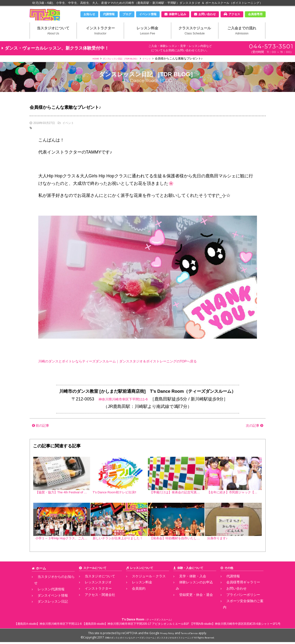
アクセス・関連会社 (94, 605)
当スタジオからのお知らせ (52, 589)
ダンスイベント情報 (47, 599)
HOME (88, 68)
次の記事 (252, 434)
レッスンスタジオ (93, 594)
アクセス (234, 14)
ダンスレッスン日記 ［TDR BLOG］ (120, 68)
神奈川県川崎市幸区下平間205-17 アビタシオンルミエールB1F (148, 626)
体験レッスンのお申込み (192, 594)
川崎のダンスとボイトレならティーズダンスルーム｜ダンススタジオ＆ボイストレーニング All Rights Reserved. (160, 639)
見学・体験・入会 (187, 589)
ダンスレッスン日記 (47, 605)
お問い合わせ (207, 14)
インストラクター (100, 39)
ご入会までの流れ (242, 39)
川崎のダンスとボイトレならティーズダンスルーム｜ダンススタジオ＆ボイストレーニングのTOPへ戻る (140, 370)
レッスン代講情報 (46, 594)
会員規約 (134, 599)
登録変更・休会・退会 (190, 599)
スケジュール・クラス (143, 589)
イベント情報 (148, 14)
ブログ (127, 14)
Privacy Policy (164, 635)
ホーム (40, 581)
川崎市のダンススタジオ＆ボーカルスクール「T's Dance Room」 (55, 19)
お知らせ (89, 14)
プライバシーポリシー (237, 605)
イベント (154, 68)
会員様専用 (255, 14)
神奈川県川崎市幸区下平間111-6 (123, 408)
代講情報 (109, 14)
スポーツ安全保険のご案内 (240, 610)
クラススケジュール (195, 39)
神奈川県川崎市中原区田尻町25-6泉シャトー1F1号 (248, 626)
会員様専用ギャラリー (237, 594)
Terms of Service (191, 635)
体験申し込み (177, 14)
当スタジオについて (53, 39)
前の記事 (43, 434)
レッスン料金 (147, 39)
